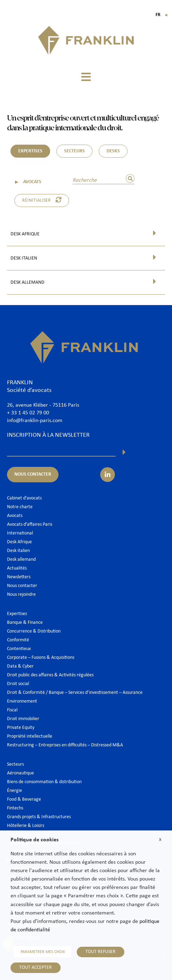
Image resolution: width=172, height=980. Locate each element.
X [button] (160, 840)
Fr (162, 15)
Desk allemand (27, 282)
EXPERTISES (30, 151)
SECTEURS (74, 151)
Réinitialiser (42, 200)
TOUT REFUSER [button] (101, 952)
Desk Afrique (25, 234)
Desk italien (24, 258)
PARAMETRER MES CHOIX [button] (43, 952)
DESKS (113, 151)
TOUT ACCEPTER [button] (36, 968)
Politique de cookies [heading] (35, 840)
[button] (86, 77)
